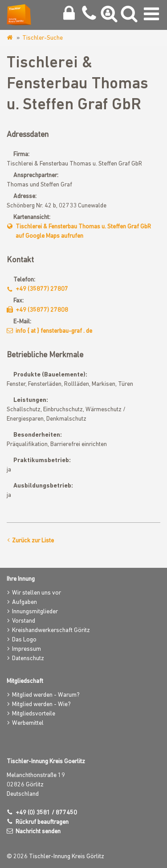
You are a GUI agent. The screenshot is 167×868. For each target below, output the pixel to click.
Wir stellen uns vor (37, 593)
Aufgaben (24, 602)
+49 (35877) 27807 (42, 289)
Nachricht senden (38, 832)
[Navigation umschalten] (151, 16)
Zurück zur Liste (33, 541)
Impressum (26, 649)
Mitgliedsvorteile (34, 714)
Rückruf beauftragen (42, 822)
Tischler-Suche (43, 38)
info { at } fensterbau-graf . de (54, 331)
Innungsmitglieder (35, 612)
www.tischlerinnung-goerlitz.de (10, 38)
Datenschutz (28, 659)
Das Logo (24, 640)
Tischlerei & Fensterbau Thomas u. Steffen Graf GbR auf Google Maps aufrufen (83, 231)
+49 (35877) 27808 (42, 310)
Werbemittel (28, 723)
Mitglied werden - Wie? (41, 705)
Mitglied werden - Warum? (46, 695)
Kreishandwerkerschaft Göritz (51, 630)
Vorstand (24, 621)
